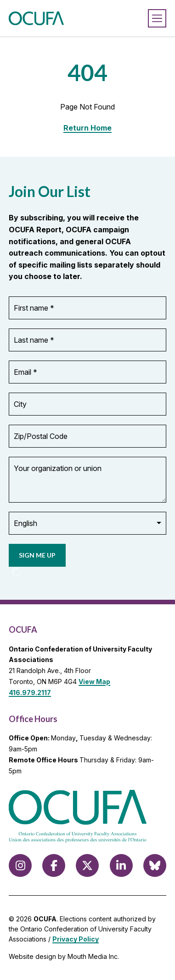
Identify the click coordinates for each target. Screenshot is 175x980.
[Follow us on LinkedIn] (121, 865)
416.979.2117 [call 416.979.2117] (30, 693)
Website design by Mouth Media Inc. (64, 956)
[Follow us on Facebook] (54, 865)
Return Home (87, 128)
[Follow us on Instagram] (20, 865)
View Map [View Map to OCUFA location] (94, 682)
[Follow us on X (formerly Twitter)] (87, 865)
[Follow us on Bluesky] (155, 865)
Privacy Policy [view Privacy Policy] (76, 939)
